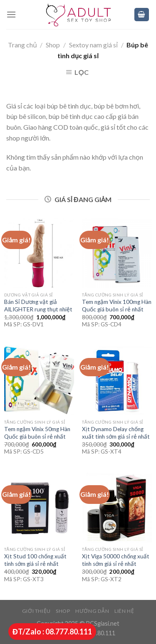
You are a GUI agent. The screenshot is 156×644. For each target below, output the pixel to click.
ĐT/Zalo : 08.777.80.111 (52, 632)
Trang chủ (22, 45)
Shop (53, 45)
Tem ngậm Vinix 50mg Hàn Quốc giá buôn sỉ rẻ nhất (37, 433)
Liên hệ (124, 611)
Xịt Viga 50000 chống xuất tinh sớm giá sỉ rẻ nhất (116, 560)
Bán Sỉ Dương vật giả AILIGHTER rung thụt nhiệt (38, 306)
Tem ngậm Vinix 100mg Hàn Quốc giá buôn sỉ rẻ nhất (117, 306)
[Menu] (11, 14)
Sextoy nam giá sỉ (93, 45)
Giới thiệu (36, 611)
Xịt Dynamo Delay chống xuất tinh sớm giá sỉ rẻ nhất (116, 433)
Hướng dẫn (92, 611)
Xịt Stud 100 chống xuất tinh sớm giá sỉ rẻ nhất (35, 560)
